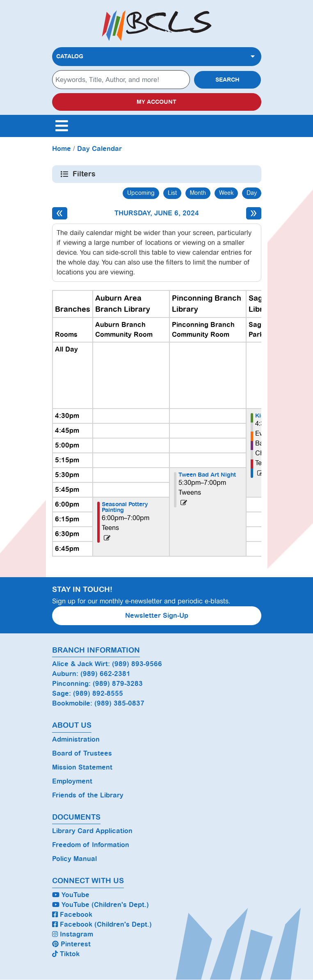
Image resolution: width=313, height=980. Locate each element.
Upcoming (141, 193)
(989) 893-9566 (137, 664)
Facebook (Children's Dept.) (102, 924)
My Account (156, 102)
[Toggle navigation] (62, 126)
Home (62, 149)
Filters (85, 174)
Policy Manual (74, 859)
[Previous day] (60, 213)
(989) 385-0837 (119, 703)
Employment (72, 781)
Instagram (73, 934)
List (172, 193)
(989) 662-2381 (105, 674)
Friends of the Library (88, 795)
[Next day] (254, 213)
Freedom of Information (91, 845)
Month (198, 193)
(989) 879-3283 (118, 684)
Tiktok (66, 954)
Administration (76, 739)
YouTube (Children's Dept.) (101, 905)
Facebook (72, 915)
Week (226, 193)
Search (227, 80)
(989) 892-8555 (98, 693)
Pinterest (71, 944)
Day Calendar (99, 149)
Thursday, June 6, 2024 (157, 213)
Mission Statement (82, 767)
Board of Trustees (82, 753)
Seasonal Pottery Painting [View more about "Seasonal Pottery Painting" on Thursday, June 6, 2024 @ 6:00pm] (125, 507)
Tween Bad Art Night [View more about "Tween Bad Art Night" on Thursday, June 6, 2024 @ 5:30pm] (207, 475)
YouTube (71, 895)
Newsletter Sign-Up (157, 616)
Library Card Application (92, 831)
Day (252, 193)
